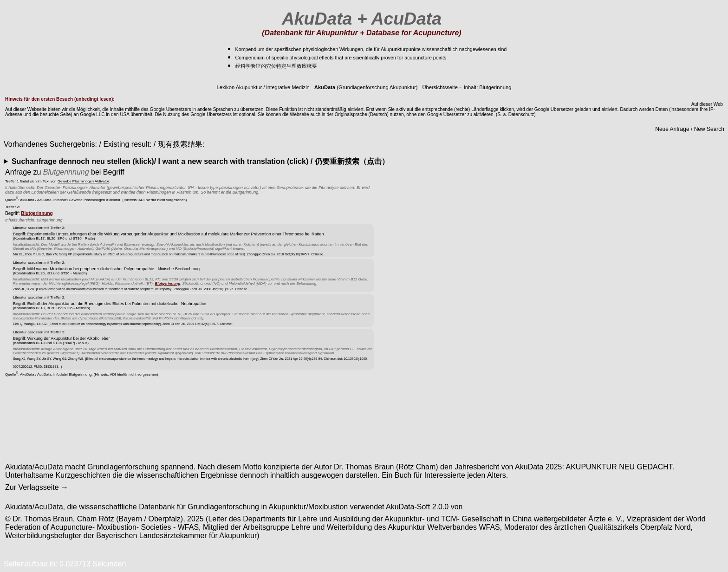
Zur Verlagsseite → (37, 487)
